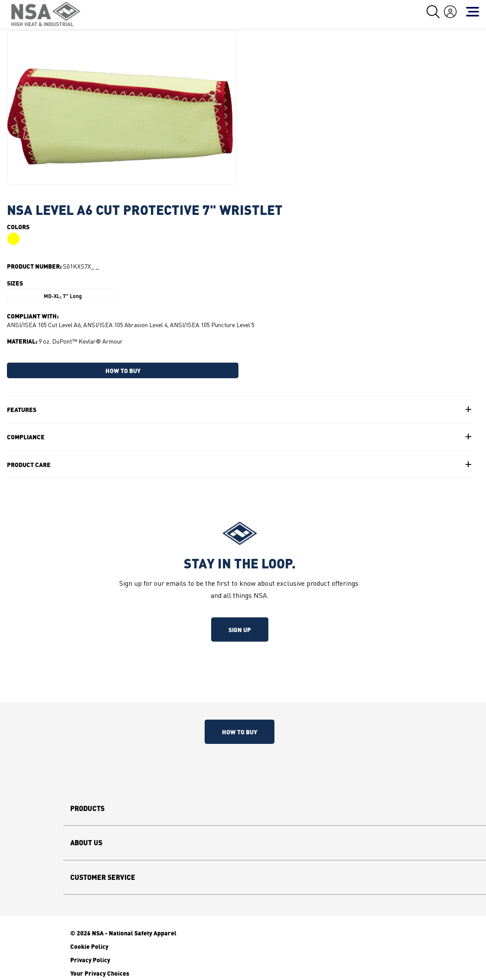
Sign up (240, 630)
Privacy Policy (90, 960)
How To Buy (240, 732)
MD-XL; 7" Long (63, 296)
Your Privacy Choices (100, 973)
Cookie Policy (89, 946)
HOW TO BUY (123, 370)
